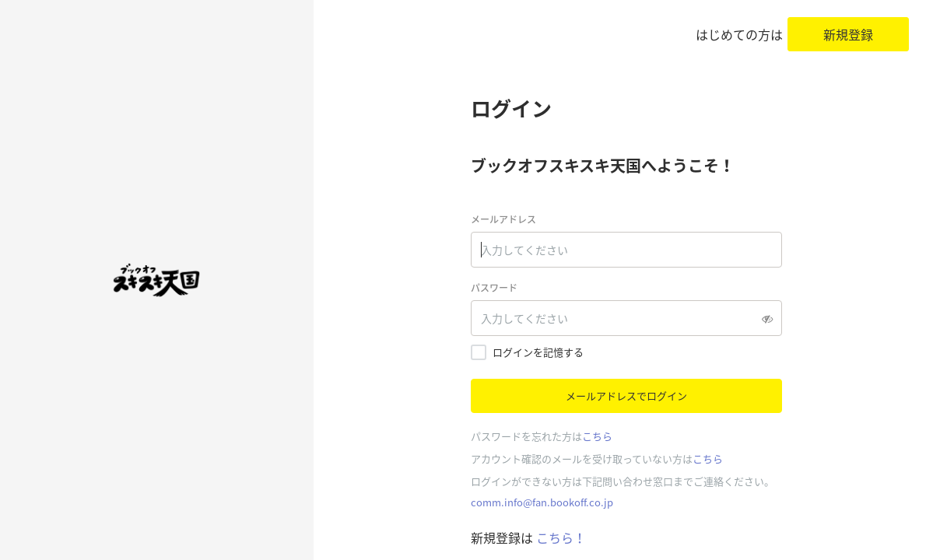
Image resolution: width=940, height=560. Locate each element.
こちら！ (559, 537)
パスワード (494, 288)
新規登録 (848, 34)
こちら (597, 436)
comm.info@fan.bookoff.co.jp (542, 502)
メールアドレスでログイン (626, 395)
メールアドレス (503, 219)
